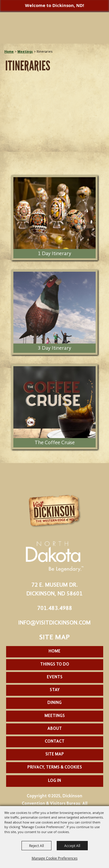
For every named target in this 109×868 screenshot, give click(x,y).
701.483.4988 (55, 609)
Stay (55, 690)
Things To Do (55, 665)
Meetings (25, 52)
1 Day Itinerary (54, 254)
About (55, 729)
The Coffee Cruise (55, 443)
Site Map (55, 754)
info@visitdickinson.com (54, 623)
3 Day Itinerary (54, 348)
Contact (55, 742)
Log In (54, 781)
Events (55, 677)
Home (9, 52)
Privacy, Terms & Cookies (55, 767)
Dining (54, 703)
